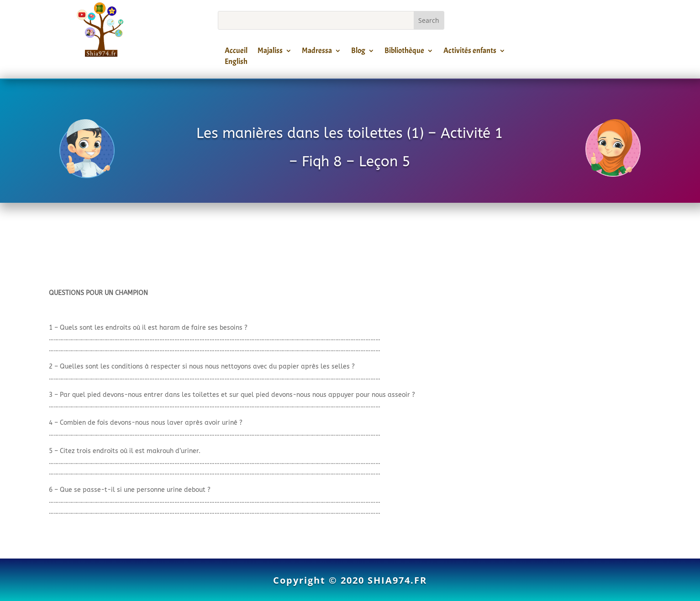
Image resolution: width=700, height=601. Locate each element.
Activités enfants (470, 52)
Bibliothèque (404, 52)
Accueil (236, 52)
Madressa (317, 52)
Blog (358, 52)
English (236, 63)
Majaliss (270, 52)
